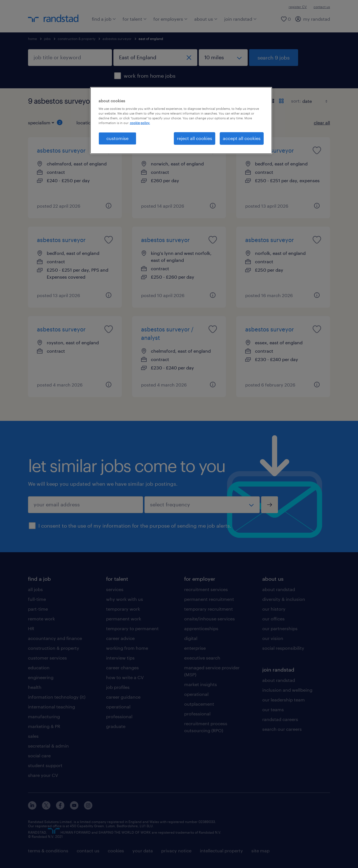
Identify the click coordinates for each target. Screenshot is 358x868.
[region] (181, 120)
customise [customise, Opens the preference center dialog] (117, 138)
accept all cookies (242, 138)
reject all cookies (195, 138)
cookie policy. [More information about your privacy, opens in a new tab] (140, 123)
